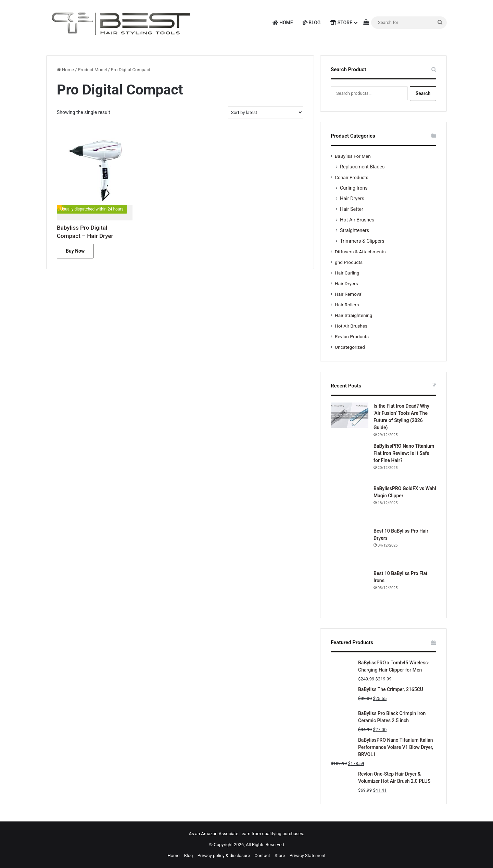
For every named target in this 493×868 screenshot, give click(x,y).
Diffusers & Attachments (360, 252)
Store (341, 23)
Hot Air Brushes (351, 326)
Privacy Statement (308, 856)
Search (423, 93)
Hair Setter (352, 209)
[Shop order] (266, 112)
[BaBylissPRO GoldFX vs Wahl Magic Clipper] (350, 504)
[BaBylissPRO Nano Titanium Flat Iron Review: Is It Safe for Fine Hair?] (350, 461)
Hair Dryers (352, 199)
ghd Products (349, 262)
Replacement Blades (362, 167)
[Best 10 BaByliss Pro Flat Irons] (350, 589)
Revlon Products (352, 336)
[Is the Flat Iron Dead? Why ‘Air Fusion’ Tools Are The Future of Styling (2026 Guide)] (350, 415)
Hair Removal (349, 294)
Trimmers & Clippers (362, 241)
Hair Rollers (347, 305)
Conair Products (352, 177)
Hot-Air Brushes (357, 220)
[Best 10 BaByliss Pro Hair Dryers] (350, 546)
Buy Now (75, 251)
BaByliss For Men (353, 156)
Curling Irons (354, 188)
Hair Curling (347, 273)
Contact (262, 856)
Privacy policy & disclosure (224, 856)
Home (283, 23)
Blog (312, 23)
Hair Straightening (353, 315)
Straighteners (355, 230)
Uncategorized (350, 347)
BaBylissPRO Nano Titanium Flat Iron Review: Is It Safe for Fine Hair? (404, 453)
